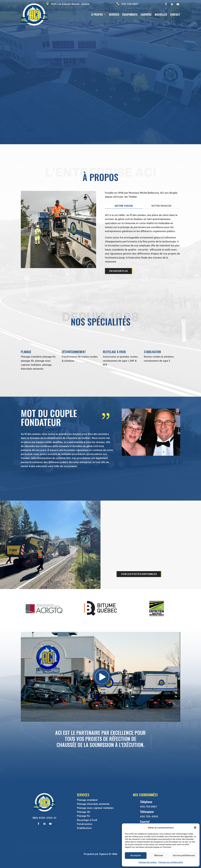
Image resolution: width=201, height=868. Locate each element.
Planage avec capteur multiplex (95, 808)
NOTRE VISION (124, 206)
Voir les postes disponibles (139, 574)
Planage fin (83, 816)
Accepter (136, 855)
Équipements (130, 15)
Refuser (159, 855)
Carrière (146, 15)
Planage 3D (84, 812)
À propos (97, 15)
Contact (175, 15)
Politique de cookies (148, 862)
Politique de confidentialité (171, 862)
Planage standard (87, 800)
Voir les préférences (184, 855)
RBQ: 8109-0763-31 (44, 818)
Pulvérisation (85, 824)
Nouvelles (161, 15)
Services (114, 15)
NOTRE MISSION (161, 206)
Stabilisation (84, 828)
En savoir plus (119, 271)
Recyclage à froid (87, 820)
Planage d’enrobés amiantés (93, 804)
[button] (195, 828)
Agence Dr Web (108, 854)
